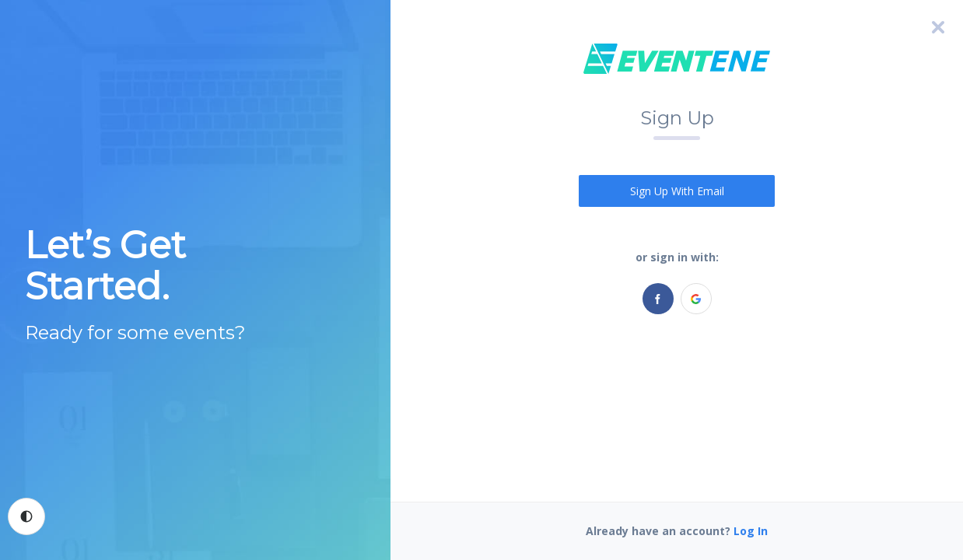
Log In (751, 531)
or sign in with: (677, 257)
